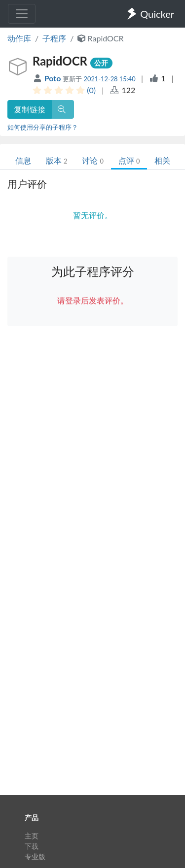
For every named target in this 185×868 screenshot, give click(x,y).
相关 (162, 160)
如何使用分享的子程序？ (43, 127)
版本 (56, 160)
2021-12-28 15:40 (110, 79)
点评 (129, 160)
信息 (23, 160)
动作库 (19, 38)
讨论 (92, 160)
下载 (32, 846)
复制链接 (30, 109)
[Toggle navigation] (22, 14)
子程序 (54, 38)
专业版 (35, 856)
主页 (32, 836)
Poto (54, 78)
